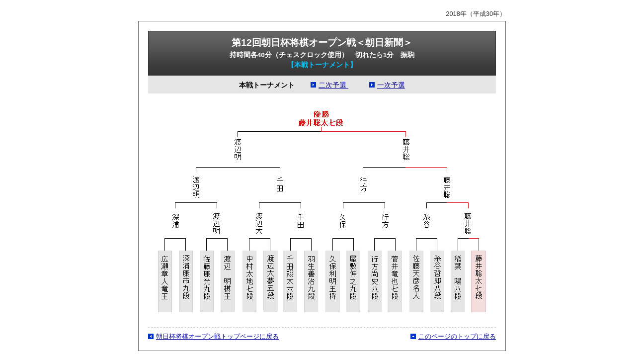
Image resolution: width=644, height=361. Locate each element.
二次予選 (333, 85)
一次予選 (391, 85)
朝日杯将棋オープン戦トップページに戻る (217, 336)
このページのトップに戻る (457, 336)
